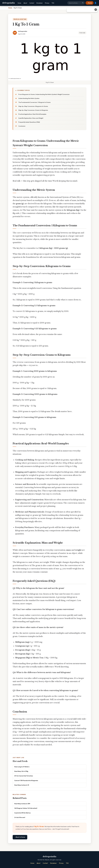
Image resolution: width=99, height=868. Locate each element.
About (25, 3)
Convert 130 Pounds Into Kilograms (26, 780)
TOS (53, 3)
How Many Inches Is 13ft (22, 804)
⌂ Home (90, 3)
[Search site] (76, 3)
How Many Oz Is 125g (21, 771)
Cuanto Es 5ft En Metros (22, 813)
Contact (32, 3)
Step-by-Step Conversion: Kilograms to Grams (33, 106)
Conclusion (22, 126)
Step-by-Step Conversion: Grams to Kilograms (33, 110)
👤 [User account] (95, 3)
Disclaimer (40, 3)
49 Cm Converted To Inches (24, 776)
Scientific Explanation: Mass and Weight (31, 118)
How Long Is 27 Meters (22, 767)
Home (19, 3)
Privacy (47, 3)
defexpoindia (9, 3)
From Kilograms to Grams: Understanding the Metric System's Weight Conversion (44, 94)
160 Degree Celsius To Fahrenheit (26, 808)
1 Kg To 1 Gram (39, 826)
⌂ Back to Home (20, 837)
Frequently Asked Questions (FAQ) (29, 122)
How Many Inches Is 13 (22, 785)
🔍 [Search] (83, 3)
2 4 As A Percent (20, 817)
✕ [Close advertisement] (96, 10)
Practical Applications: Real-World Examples (32, 114)
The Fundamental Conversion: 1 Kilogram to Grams (34, 102)
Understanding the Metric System (29, 98)
